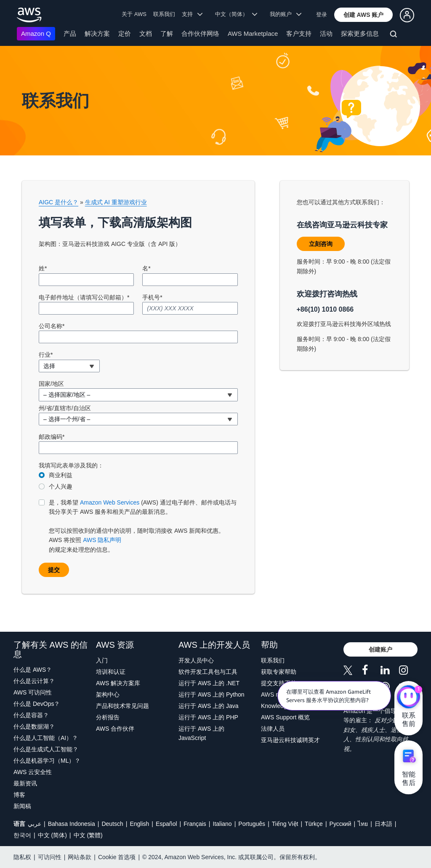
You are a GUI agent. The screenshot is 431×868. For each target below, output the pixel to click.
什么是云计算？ (34, 681)
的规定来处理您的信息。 (143, 525)
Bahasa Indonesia (72, 824)
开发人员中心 (196, 660)
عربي (35, 824)
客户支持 (299, 33)
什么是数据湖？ (34, 726)
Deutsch (112, 824)
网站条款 (80, 857)
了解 (167, 33)
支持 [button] (192, 14)
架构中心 (108, 694)
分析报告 (108, 717)
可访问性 (50, 857)
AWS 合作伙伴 (115, 729)
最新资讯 (25, 783)
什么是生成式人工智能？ (46, 749)
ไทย (363, 824)
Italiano (222, 824)
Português (252, 824)
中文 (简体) (52, 835)
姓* (43, 268)
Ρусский (341, 824)
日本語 (383, 824)
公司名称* (52, 326)
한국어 (22, 835)
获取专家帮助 (279, 672)
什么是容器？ (31, 715)
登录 (322, 15)
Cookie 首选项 (117, 857)
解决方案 (97, 33)
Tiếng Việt (285, 824)
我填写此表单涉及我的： (71, 465)
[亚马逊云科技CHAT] (408, 698)
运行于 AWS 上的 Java (209, 706)
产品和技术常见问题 (122, 706)
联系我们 (164, 14)
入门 (102, 660)
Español (166, 824)
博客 (19, 795)
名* (146, 268)
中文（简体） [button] (236, 14)
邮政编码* (52, 437)
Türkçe (314, 824)
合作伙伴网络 (200, 33)
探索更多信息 (360, 33)
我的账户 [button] (286, 14)
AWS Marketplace (253, 33)
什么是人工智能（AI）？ (46, 738)
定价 (125, 33)
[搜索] (395, 35)
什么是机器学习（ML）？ (47, 761)
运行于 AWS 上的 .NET (209, 683)
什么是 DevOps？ (37, 704)
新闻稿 (22, 806)
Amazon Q (36, 33)
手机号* (152, 297)
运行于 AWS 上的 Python (212, 694)
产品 (70, 33)
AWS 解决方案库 (118, 683)
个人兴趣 (61, 486)
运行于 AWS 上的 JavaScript (201, 733)
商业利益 (61, 475)
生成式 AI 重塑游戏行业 (116, 202)
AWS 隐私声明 (102, 540)
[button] (364, 15)
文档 (146, 33)
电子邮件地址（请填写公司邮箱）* (84, 297)
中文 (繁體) (88, 835)
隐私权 (22, 857)
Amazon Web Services (110, 502)
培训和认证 (111, 672)
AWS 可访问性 (33, 692)
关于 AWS (134, 14)
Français (195, 824)
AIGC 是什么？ (59, 202)
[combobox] (69, 366)
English (139, 824)
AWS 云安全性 (33, 772)
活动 (326, 33)
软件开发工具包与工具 (208, 672)
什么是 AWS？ (33, 670)
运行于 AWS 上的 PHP (208, 717)
